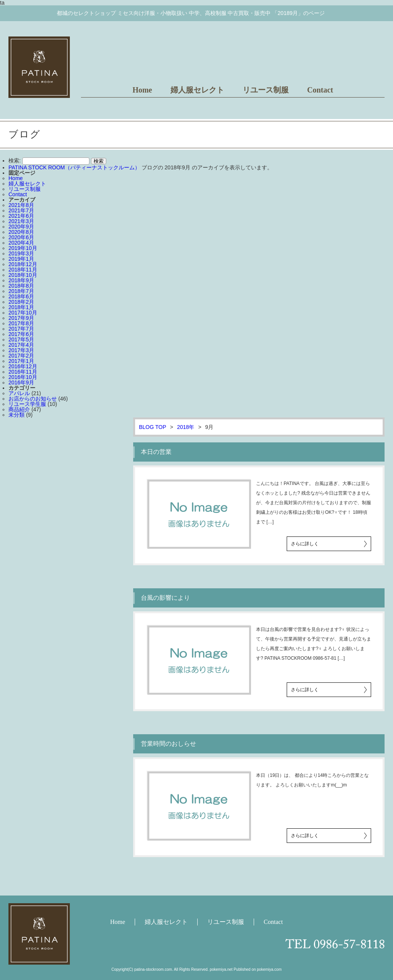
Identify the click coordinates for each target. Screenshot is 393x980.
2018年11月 (23, 270)
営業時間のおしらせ (168, 744)
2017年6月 (21, 334)
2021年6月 (21, 216)
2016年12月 (23, 366)
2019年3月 (21, 253)
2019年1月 (21, 259)
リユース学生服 (27, 404)
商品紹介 (19, 409)
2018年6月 (21, 296)
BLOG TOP (153, 427)
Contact (320, 90)
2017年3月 (21, 350)
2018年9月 (21, 280)
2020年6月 (21, 237)
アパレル (19, 393)
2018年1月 (21, 307)
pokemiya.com (269, 969)
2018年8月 (21, 286)
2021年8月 (21, 205)
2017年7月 (21, 329)
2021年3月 (21, 221)
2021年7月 (21, 210)
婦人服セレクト (197, 90)
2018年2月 (21, 302)
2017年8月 (21, 323)
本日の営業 (156, 452)
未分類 (17, 415)
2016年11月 (23, 372)
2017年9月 (21, 318)
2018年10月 (23, 275)
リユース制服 (266, 90)
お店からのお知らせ (33, 399)
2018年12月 (23, 264)
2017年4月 (21, 345)
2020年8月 (21, 232)
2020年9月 (21, 227)
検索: (15, 161)
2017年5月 (21, 339)
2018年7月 (21, 291)
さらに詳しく (305, 544)
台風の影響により (165, 598)
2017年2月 (21, 356)
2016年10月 (23, 377)
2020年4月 (21, 243)
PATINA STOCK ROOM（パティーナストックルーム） (74, 167)
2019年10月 (23, 248)
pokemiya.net (221, 969)
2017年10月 (23, 313)
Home (142, 90)
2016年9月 (21, 382)
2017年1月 (21, 361)
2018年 (186, 427)
